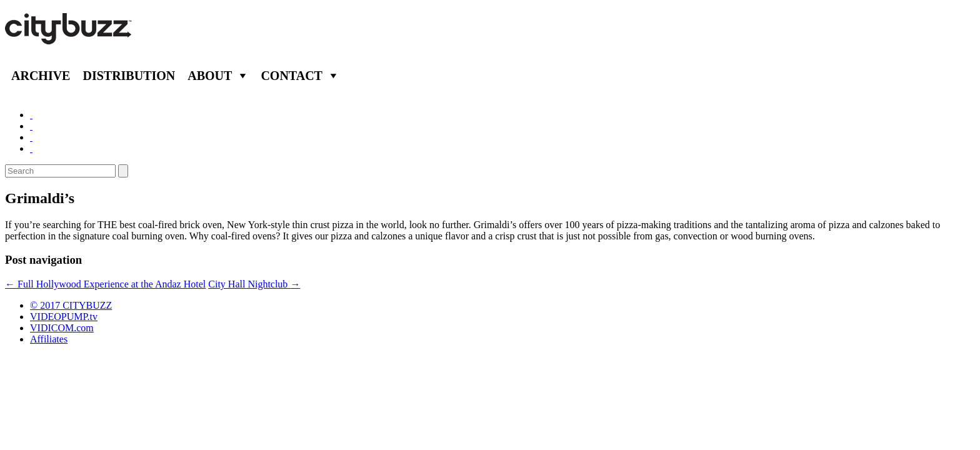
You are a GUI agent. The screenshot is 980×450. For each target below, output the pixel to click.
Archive (41, 76)
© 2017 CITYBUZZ (71, 305)
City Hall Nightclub (254, 284)
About (210, 76)
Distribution (129, 76)
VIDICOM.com (62, 328)
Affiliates (49, 339)
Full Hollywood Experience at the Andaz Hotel (105, 284)
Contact (292, 76)
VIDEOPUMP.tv (64, 317)
